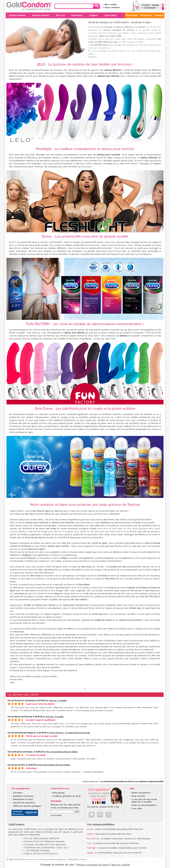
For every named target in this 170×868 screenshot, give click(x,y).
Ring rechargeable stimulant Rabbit (62, 752)
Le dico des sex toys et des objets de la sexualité (144, 801)
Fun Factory (93, 839)
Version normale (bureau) (93, 865)
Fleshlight (92, 848)
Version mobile (121, 865)
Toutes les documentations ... (145, 805)
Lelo (89, 843)
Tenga (90, 853)
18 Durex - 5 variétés (58, 701)
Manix (90, 834)
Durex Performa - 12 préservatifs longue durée (70, 733)
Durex (90, 829)
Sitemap (83, 859)
